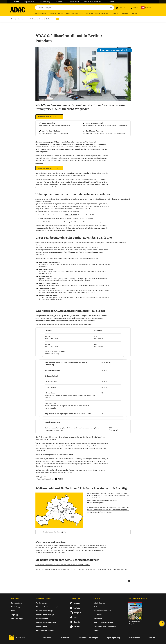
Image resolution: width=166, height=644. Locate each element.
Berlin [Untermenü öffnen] (48, 19)
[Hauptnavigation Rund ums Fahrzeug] (74, 14)
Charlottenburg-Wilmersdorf (97, 507)
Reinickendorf (117, 510)
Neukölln (90, 510)
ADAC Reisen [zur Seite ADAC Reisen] (59, 2)
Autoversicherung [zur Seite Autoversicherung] (45, 2)
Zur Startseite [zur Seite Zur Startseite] (11, 19)
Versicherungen (42, 603)
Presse (96, 630)
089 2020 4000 (67, 550)
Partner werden (99, 607)
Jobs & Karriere (99, 603)
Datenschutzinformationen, (49, 479)
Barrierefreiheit (134, 638)
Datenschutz (64, 638)
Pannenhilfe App (17, 603)
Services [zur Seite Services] (21, 19)
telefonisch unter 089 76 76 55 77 (49, 117)
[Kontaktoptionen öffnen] (162, 623)
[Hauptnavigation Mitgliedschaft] (41, 14)
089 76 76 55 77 (71, 215)
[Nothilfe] (146, 8)
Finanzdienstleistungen (45, 611)
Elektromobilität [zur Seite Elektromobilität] (74, 2)
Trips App (15, 615)
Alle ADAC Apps (17, 619)
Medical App (16, 607)
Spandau (125, 510)
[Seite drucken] (129, 582)
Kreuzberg (121, 507)
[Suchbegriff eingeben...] (74, 8)
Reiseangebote (42, 626)
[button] (134, 8)
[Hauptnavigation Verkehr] (125, 14)
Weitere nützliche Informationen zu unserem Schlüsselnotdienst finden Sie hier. (63, 565)
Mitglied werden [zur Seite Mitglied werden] (29, 2)
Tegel (103, 512)
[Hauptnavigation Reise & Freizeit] (56, 14)
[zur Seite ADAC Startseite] (18, 10)
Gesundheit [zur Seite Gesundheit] (110, 2)
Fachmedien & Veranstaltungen (105, 626)
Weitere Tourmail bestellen (46, 623)
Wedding (109, 512)
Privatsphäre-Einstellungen (88, 638)
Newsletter (98, 619)
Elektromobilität (42, 619)
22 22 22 (95, 550)
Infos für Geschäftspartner (103, 623)
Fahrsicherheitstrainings (45, 615)
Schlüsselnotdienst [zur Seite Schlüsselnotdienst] (36, 19)
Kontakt (152, 638)
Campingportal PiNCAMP (45, 630)
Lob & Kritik (98, 615)
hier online (61, 553)
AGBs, (42, 477)
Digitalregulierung (113, 638)
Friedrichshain (112, 507)
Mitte (127, 507)
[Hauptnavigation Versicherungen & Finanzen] (97, 14)
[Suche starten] (111, 8)
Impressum (47, 638)
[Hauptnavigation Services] (115, 14)
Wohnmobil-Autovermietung (47, 607)
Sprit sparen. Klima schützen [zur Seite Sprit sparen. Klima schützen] (93, 2)
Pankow (97, 510)
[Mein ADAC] (121, 8)
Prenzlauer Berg (106, 510)
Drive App (15, 611)
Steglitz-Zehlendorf (94, 512)
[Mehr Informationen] (83, 532)
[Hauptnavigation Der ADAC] (136, 14)
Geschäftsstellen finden (102, 611)
